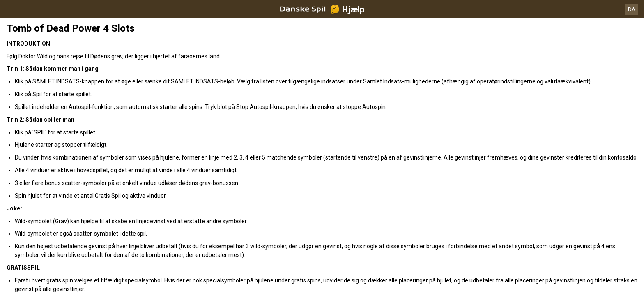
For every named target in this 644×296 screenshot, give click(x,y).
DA (632, 9)
